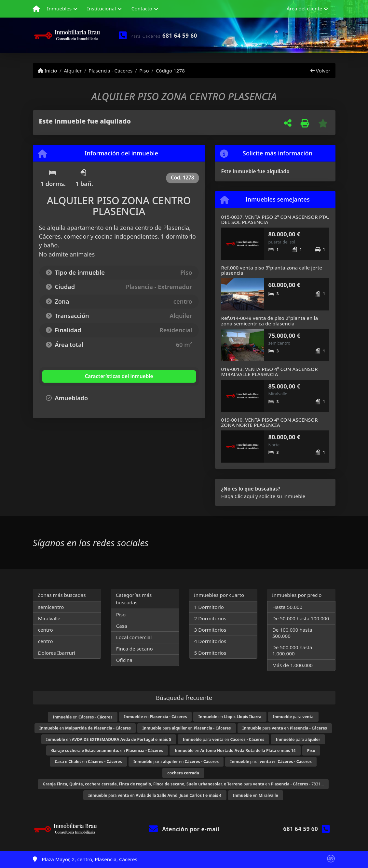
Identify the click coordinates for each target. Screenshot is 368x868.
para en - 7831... (183, 784)
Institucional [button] (102, 8)
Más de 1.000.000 (293, 665)
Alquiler (73, 71)
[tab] (81, 376)
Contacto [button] (142, 8)
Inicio (48, 71)
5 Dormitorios (210, 653)
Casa (122, 626)
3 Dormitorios (210, 630)
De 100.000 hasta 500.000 (292, 633)
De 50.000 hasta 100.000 (301, 618)
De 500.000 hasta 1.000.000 (292, 650)
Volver (320, 71)
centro (46, 630)
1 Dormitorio (209, 607)
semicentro (51, 607)
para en (187, 728)
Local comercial (134, 637)
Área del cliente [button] (305, 8)
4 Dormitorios (210, 641)
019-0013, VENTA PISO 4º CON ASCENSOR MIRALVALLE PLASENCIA (270, 372)
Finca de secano (135, 649)
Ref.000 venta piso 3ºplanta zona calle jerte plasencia (272, 270)
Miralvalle (49, 618)
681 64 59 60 (180, 36)
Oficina (124, 660)
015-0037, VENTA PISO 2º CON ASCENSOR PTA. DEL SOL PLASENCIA (275, 220)
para (293, 717)
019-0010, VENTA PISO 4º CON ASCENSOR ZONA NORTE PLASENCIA (270, 422)
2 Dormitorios (210, 618)
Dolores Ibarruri (57, 653)
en (82, 717)
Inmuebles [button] (59, 8)
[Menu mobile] (36, 9)
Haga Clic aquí (238, 496)
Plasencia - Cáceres (110, 71)
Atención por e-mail (184, 829)
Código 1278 (170, 71)
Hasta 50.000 (287, 607)
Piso (144, 71)
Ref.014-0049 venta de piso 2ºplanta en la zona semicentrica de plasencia (270, 321)
